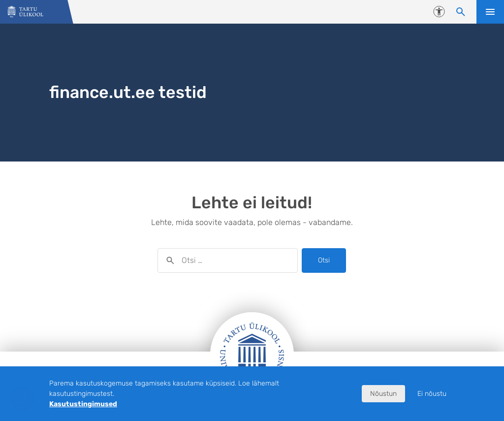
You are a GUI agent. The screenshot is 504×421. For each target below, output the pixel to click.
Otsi (324, 260)
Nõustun (383, 394)
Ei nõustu (432, 394)
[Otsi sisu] (461, 12)
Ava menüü (490, 12)
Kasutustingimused (83, 404)
